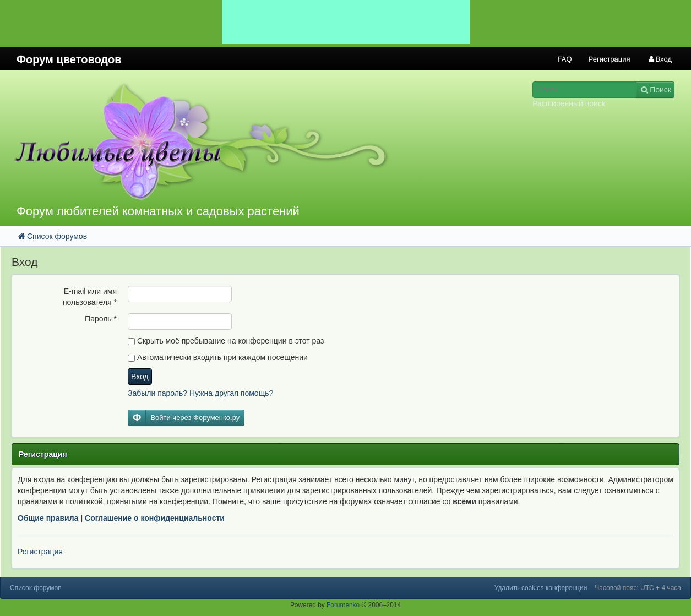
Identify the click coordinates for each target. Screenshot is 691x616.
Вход (140, 377)
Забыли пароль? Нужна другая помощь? (200, 393)
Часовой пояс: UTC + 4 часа (638, 588)
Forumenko (343, 605)
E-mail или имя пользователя (90, 297)
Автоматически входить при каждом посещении (218, 357)
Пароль (101, 319)
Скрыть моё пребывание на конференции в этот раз (226, 341)
